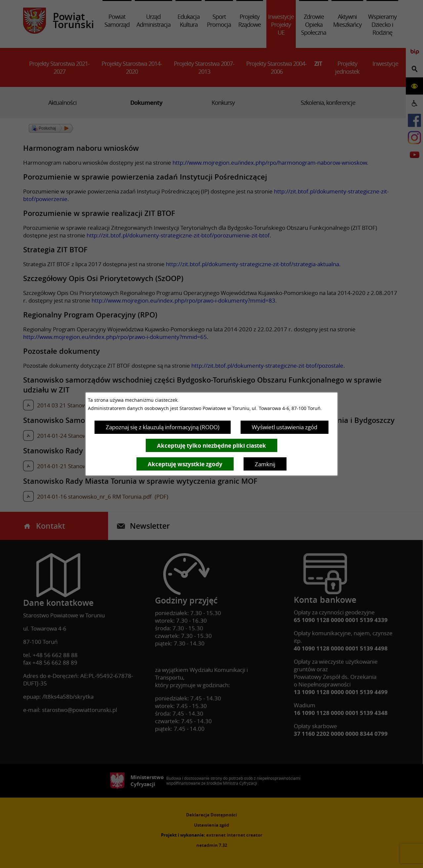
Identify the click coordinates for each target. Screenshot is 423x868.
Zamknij (265, 464)
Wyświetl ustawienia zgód (285, 427)
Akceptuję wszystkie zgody (185, 464)
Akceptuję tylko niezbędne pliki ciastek (211, 446)
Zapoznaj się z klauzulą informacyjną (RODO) (163, 427)
